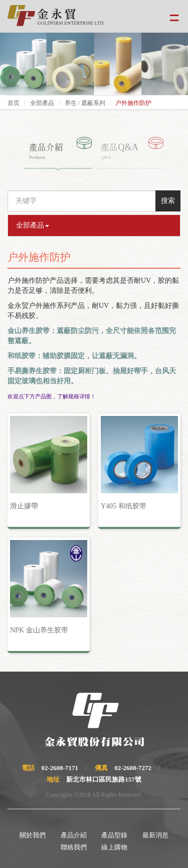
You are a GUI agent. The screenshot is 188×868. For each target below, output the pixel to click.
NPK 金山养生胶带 (39, 630)
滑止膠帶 (24, 506)
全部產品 (42, 103)
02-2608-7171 (60, 768)
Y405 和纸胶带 (124, 506)
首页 (14, 103)
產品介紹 (74, 835)
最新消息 (155, 835)
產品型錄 (114, 835)
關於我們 (33, 835)
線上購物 (114, 847)
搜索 (168, 201)
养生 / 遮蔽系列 (85, 103)
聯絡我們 (74, 847)
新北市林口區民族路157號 (104, 779)
